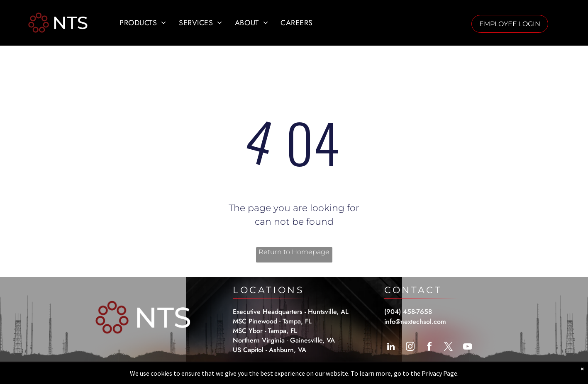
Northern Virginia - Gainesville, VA (284, 340)
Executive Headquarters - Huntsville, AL (291, 312)
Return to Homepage (294, 252)
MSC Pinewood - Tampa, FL (272, 321)
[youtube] (467, 348)
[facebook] (429, 348)
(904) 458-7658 (408, 312)
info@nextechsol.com (415, 322)
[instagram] (410, 348)
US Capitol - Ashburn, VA (270, 350)
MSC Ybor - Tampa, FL (265, 331)
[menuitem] (143, 23)
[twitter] (448, 348)
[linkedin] (391, 348)
